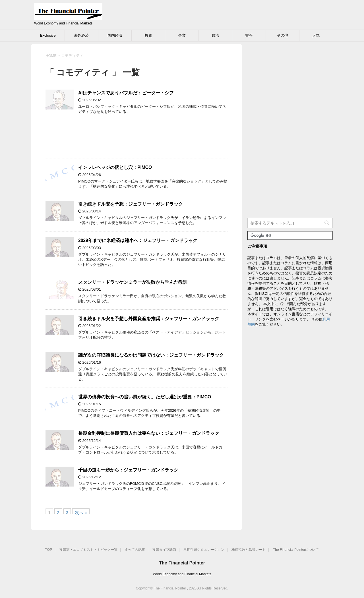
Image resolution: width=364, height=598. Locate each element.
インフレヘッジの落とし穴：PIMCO (115, 167)
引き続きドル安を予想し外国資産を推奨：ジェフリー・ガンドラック (149, 319)
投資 (148, 35)
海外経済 (81, 35)
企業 (182, 35)
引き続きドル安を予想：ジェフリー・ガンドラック (131, 204)
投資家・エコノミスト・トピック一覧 (88, 550)
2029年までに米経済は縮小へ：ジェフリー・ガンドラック (138, 240)
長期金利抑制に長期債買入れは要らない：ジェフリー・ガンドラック (149, 433)
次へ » (81, 512)
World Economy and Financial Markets (182, 574)
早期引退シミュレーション (204, 550)
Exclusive (48, 35)
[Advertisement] (136, 139)
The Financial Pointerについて (296, 550)
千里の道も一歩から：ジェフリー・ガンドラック (128, 470)
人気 (316, 35)
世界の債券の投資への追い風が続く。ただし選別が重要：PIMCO (145, 397)
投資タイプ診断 (164, 550)
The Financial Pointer (182, 563)
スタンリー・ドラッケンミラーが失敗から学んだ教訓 (133, 282)
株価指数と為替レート (249, 550)
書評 (249, 35)
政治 (215, 35)
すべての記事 (135, 550)
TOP (49, 550)
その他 (283, 35)
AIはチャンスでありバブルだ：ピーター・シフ (126, 93)
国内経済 (115, 35)
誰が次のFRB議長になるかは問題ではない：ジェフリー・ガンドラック (151, 355)
